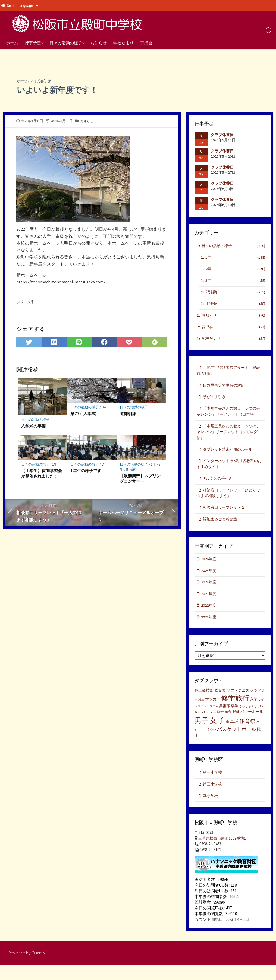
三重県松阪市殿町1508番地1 (223, 853)
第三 (201, 713)
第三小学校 (213, 799)
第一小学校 (213, 787)
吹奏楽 (220, 704)
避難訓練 (128, 415)
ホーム (12, 43)
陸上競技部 (204, 704)
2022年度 (209, 619)
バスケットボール (237, 743)
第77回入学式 (83, 415)
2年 (235, 270)
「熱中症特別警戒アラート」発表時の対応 (228, 373)
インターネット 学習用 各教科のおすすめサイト (229, 475)
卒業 (234, 720)
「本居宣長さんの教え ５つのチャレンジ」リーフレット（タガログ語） (229, 442)
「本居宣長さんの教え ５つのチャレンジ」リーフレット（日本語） (228, 418)
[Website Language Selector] (22, 6)
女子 (217, 734)
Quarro (39, 968)
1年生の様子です (86, 472)
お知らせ (99, 43)
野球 (236, 726)
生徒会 (235, 305)
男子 (202, 735)
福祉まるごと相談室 (221, 531)
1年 (104, 408)
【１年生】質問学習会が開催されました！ (42, 475)
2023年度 (209, 607)
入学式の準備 (33, 427)
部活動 (132, 471)
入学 (31, 302)
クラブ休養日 (222, 135)
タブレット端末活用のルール (229, 460)
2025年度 (209, 583)
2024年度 (209, 595)
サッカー (213, 713)
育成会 (146, 43)
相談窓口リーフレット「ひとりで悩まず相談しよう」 (228, 504)
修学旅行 (235, 712)
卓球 (234, 735)
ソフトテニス (238, 704)
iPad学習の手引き (219, 490)
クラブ (255, 705)
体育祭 (247, 735)
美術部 (225, 720)
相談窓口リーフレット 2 (225, 519)
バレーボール (252, 726)
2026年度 (209, 571)
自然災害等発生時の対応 (225, 388)
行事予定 (33, 43)
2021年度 (209, 630)
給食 (228, 726)
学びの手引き (215, 400)
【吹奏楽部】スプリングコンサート (140, 480)
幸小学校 (211, 810)
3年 (235, 282)
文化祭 (212, 744)
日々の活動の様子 (66, 43)
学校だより (123, 43)
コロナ (219, 726)
